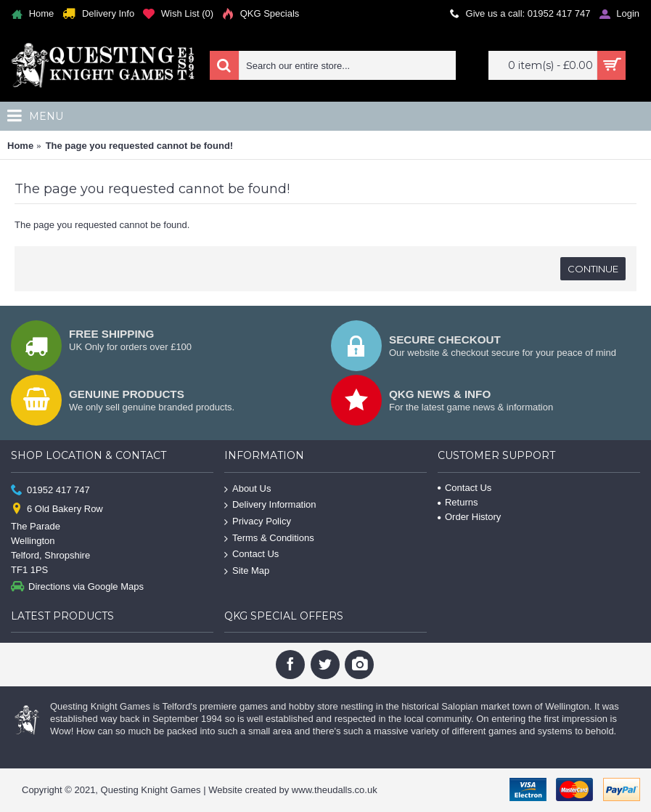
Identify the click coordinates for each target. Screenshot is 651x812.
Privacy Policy (258, 522)
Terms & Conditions (269, 538)
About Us (247, 489)
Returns (458, 502)
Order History (469, 517)
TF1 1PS (29, 570)
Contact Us (251, 555)
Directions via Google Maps (77, 587)
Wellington (33, 541)
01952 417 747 (50, 490)
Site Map (247, 571)
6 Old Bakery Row (57, 509)
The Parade (36, 526)
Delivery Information (270, 505)
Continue (593, 269)
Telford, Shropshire (50, 555)
